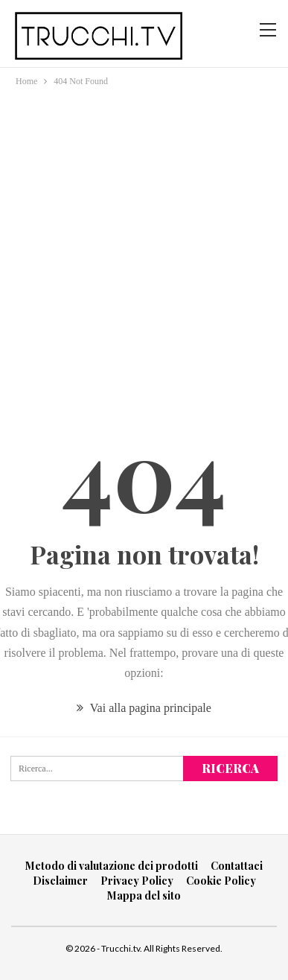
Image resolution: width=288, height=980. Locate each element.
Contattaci (237, 866)
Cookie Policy (221, 881)
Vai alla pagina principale (144, 708)
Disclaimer (60, 881)
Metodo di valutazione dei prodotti (112, 866)
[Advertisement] (144, 241)
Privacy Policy (137, 881)
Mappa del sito (144, 895)
